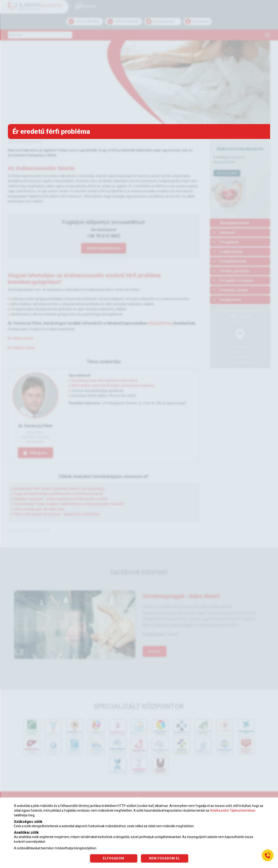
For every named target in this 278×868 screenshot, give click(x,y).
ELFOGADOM (114, 858)
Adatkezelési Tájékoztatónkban (233, 810)
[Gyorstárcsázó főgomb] (268, 855)
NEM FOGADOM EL (164, 858)
